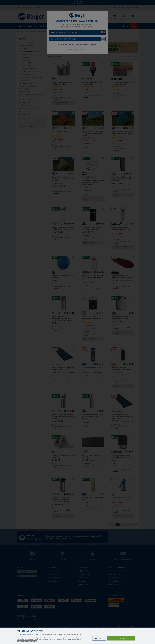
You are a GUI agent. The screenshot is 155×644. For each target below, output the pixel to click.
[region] (77, 636)
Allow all (121, 638)
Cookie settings (99, 638)
